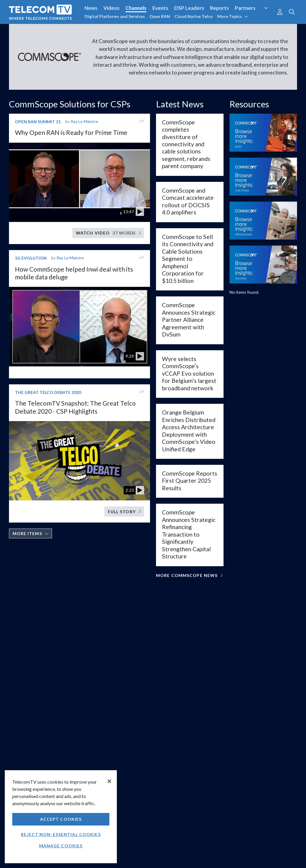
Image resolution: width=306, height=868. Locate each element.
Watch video (108, 233)
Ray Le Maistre (84, 121)
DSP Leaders (189, 8)
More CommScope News (189, 575)
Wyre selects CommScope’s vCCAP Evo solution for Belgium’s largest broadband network (189, 373)
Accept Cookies (61, 819)
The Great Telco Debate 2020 (48, 392)
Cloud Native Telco (194, 16)
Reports (219, 8)
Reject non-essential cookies (61, 834)
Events (160, 8)
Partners (245, 8)
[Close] (109, 781)
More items (31, 533)
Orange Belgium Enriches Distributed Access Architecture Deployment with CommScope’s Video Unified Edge (189, 431)
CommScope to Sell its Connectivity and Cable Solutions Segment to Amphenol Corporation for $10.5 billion (188, 259)
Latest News (180, 104)
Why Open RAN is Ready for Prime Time (71, 132)
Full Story (124, 512)
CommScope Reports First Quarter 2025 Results (190, 481)
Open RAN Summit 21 (38, 122)
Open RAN (160, 16)
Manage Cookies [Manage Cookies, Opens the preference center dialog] (61, 846)
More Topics (233, 16)
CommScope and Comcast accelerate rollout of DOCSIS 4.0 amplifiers (188, 201)
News (91, 8)
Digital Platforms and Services (115, 16)
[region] (61, 817)
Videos (111, 8)
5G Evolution (31, 258)
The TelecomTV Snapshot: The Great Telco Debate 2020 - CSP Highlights (75, 407)
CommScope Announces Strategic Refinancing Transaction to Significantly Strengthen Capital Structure (189, 534)
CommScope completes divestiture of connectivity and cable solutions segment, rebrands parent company (186, 144)
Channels (136, 8)
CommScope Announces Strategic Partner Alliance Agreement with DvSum (189, 320)
